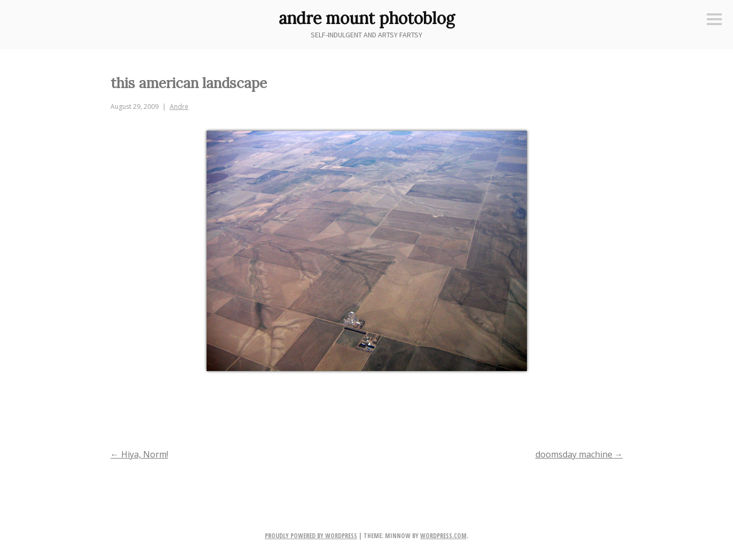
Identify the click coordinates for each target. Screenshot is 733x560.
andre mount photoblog (367, 18)
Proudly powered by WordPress (311, 536)
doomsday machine (579, 454)
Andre (179, 107)
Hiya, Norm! (139, 454)
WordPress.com (443, 536)
